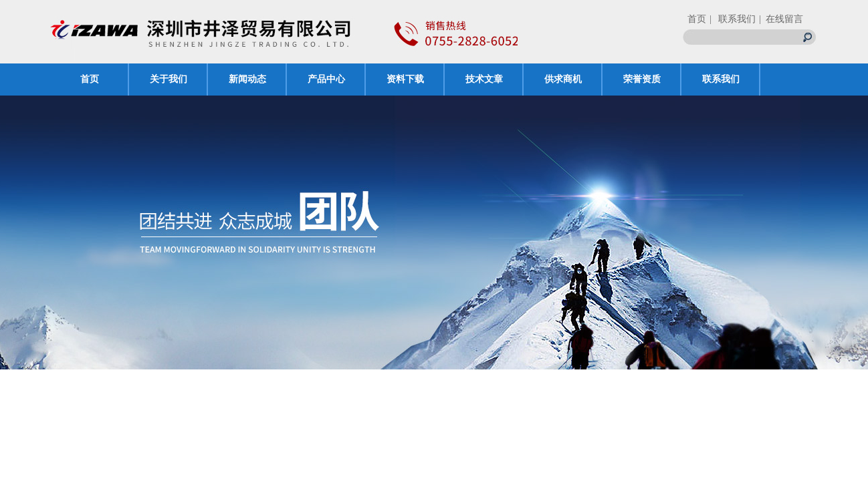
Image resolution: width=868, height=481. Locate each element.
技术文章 (484, 79)
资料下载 (405, 79)
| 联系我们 (733, 19)
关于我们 (169, 79)
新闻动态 (247, 79)
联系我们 (721, 79)
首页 (697, 19)
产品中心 (326, 79)
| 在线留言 (781, 19)
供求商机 (563, 79)
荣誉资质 (642, 79)
